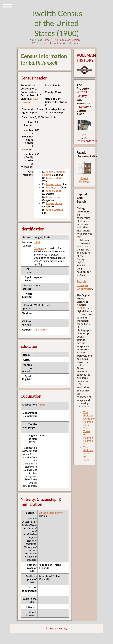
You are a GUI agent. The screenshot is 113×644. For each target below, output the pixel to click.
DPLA (81, 308)
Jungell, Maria (54, 178)
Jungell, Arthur (54, 210)
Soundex (39, 248)
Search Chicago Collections (84, 285)
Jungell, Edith (54, 190)
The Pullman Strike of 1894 (88, 453)
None (42, 404)
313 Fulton (41, 329)
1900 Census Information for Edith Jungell (56, 43)
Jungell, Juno (53, 184)
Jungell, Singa (54, 203)
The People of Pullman (67, 40)
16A (36, 99)
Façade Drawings (84, 180)
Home (46, 40)
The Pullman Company (89, 415)
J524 (37, 242)
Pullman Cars (88, 423)
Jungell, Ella (53, 197)
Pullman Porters (88, 442)
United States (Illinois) (51, 512)
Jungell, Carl (53, 187)
